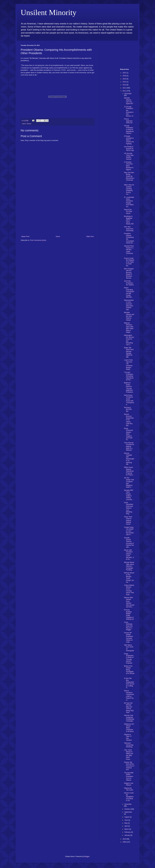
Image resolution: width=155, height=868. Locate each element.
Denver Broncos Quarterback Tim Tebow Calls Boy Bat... (129, 420)
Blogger (87, 856)
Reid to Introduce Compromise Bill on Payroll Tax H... (129, 695)
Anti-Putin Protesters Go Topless (129, 283)
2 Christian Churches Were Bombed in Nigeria (129, 166)
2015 (125, 82)
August (127, 817)
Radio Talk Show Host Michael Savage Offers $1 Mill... (129, 352)
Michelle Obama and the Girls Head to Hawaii (129, 316)
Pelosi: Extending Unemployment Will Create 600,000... (129, 292)
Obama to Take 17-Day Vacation (128, 737)
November (128, 804)
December (128, 94)
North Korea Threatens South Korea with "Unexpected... (129, 400)
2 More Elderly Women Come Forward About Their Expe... (129, 590)
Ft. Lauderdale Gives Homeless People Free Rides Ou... (129, 202)
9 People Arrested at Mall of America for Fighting (129, 140)
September (128, 812)
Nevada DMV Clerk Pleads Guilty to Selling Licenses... (129, 495)
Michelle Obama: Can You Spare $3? (129, 101)
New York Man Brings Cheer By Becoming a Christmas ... (129, 177)
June (126, 820)
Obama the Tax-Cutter (129, 789)
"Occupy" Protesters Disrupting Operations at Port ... (129, 376)
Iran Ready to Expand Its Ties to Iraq (129, 149)
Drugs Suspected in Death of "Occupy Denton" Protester (129, 658)
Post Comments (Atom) (38, 240)
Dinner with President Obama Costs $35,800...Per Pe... (129, 555)
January (127, 835)
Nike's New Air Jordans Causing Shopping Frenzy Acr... (129, 190)
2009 (125, 842)
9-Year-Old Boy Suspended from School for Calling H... (129, 683)
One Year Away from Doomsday (129, 229)
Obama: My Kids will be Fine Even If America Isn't (129, 766)
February (128, 832)
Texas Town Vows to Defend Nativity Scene (128, 521)
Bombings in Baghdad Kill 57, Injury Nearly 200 (129, 220)
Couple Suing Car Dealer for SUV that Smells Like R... (129, 531)
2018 (125, 76)
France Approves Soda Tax (128, 121)
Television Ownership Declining (129, 745)
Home (58, 237)
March (127, 829)
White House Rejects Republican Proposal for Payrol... (129, 471)
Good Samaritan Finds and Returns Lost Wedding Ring (129, 508)
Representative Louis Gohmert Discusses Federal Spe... (129, 305)
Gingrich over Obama (129, 784)
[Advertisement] (57, 216)
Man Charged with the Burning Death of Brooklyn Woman (129, 273)
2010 (125, 839)
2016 (125, 79)
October (127, 809)
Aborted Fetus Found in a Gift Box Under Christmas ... (129, 251)
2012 (125, 88)
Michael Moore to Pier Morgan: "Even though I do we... (129, 578)
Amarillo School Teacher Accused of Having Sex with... (129, 542)
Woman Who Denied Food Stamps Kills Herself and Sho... (129, 602)
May (126, 823)
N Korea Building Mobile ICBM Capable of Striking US (129, 615)
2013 (125, 85)
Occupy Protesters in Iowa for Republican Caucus (129, 129)
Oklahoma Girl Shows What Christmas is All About (129, 728)
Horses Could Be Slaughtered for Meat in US (129, 797)
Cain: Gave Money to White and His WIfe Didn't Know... (128, 755)
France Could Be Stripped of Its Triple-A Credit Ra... (129, 262)
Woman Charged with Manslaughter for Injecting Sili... (129, 459)
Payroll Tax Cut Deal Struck (128, 211)
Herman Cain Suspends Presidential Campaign (129, 718)
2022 (125, 73)
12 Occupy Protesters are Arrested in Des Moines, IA (129, 111)
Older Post (90, 237)
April (126, 826)
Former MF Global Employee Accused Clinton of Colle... (128, 637)
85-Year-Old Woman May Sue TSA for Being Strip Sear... (129, 708)
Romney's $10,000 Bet (128, 409)
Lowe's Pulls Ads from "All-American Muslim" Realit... (128, 365)
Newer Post (25, 237)
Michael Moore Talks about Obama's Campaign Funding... (129, 566)
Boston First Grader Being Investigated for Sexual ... (129, 671)
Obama (29, 124)
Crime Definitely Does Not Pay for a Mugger (128, 626)
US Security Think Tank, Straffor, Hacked (129, 156)
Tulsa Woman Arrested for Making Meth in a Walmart (129, 446)
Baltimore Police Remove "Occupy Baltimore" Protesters (129, 387)
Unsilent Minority (49, 12)
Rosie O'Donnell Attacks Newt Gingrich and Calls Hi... (128, 434)
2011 (125, 91)
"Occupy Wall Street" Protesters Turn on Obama (129, 776)
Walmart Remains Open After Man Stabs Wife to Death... (129, 328)
